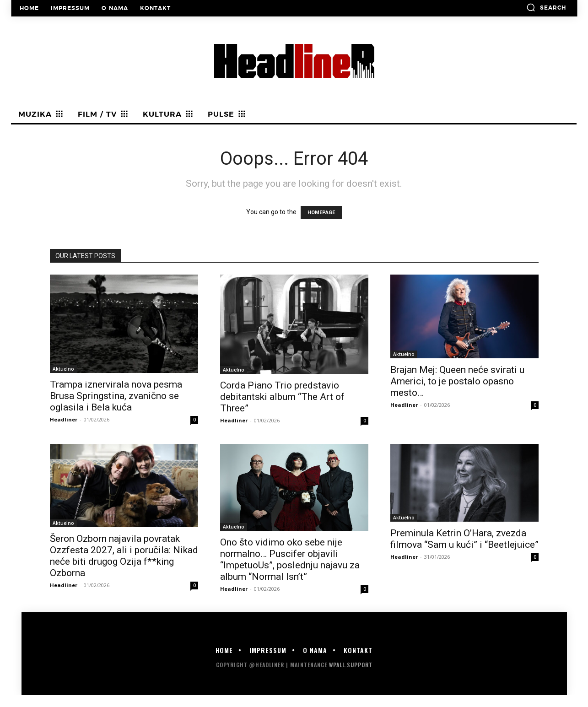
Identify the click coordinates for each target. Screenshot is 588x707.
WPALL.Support (351, 665)
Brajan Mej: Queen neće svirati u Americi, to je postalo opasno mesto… (457, 381)
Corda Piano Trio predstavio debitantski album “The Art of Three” (282, 397)
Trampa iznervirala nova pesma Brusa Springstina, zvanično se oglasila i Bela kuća (116, 396)
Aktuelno (63, 369)
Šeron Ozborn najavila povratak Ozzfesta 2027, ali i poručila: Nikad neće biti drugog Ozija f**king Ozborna (124, 556)
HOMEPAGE (321, 213)
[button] (546, 7)
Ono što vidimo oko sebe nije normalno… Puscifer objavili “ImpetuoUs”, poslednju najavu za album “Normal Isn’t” (290, 559)
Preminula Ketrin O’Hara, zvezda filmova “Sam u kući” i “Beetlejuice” (464, 539)
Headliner (64, 419)
